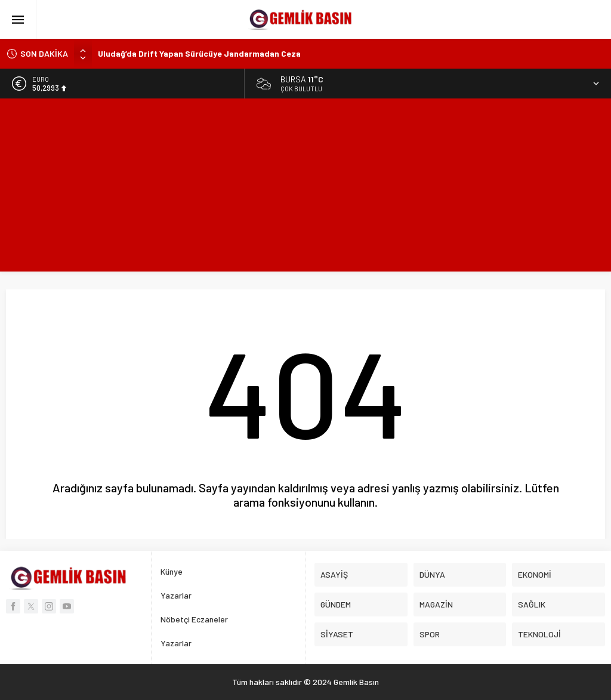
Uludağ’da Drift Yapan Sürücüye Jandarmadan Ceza (199, 53)
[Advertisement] (305, 188)
